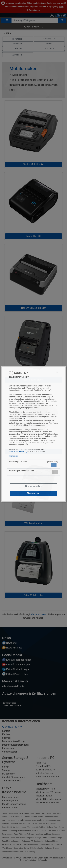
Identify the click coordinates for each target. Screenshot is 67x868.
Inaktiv (55, 472)
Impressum (14, 456)
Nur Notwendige (33, 486)
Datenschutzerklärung (18, 451)
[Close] (46, 372)
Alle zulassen (33, 493)
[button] (54, 465)
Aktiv (54, 465)
